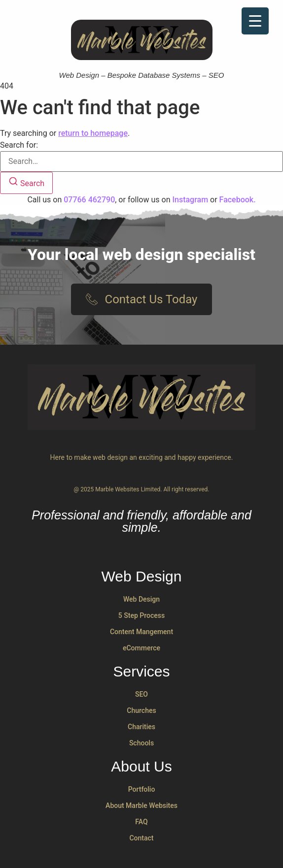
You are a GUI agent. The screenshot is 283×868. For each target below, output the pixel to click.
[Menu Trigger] (255, 21)
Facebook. (238, 200)
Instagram (190, 200)
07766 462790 (89, 200)
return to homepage (93, 133)
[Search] (26, 183)
